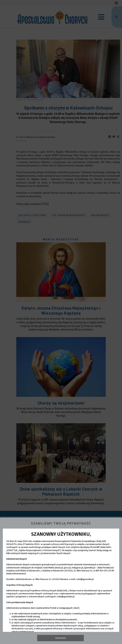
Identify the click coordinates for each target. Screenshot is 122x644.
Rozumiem (61, 638)
